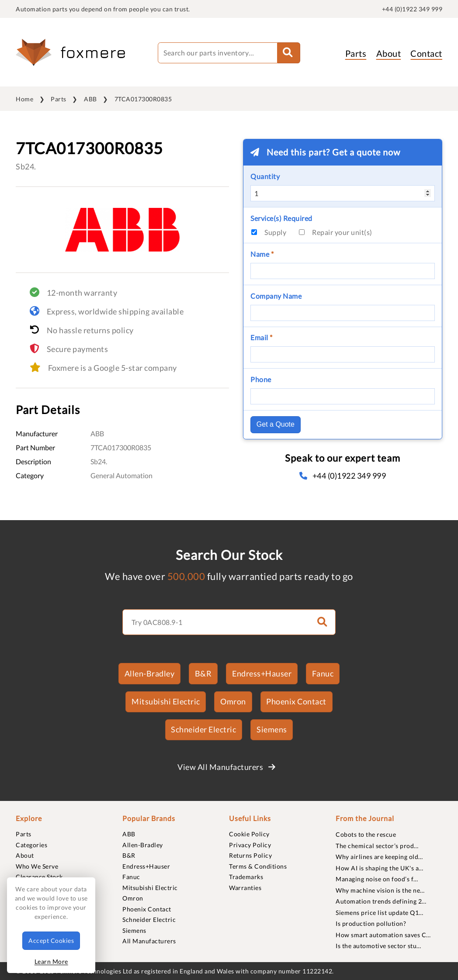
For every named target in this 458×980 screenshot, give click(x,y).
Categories (31, 845)
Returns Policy (250, 855)
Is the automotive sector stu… (378, 946)
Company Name (276, 296)
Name (262, 254)
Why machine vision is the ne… (380, 890)
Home (24, 99)
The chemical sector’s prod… (377, 846)
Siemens (272, 729)
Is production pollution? (371, 923)
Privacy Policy (250, 845)
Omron (233, 701)
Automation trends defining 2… (381, 901)
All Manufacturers (149, 941)
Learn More (51, 961)
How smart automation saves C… (383, 935)
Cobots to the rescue (366, 834)
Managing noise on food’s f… (377, 879)
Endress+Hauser (262, 673)
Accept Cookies (51, 940)
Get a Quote (276, 424)
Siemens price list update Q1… (380, 913)
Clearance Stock (39, 877)
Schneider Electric (203, 729)
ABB (90, 99)
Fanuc (323, 673)
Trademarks (246, 877)
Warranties (245, 888)
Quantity (265, 176)
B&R (203, 673)
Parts (356, 53)
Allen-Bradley (150, 673)
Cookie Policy (249, 834)
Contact (426, 53)
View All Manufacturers (226, 767)
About (389, 53)
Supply (275, 232)
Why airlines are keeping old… (379, 857)
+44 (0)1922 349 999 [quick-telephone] (412, 9)
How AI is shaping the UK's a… (380, 868)
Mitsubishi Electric (166, 701)
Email (262, 337)
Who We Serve (37, 866)
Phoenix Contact (296, 701)
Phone (261, 379)
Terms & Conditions (258, 866)
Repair (342, 232)
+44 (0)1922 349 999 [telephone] (343, 476)
